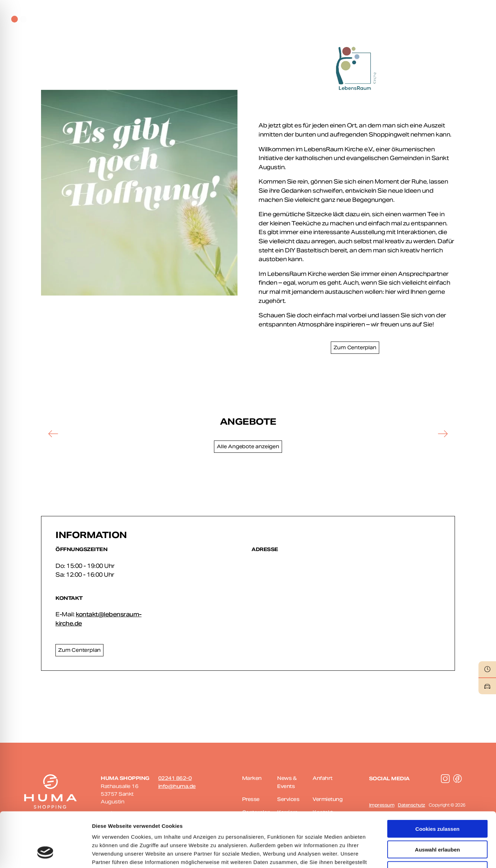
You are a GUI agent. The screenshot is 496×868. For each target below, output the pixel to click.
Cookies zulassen (437, 782)
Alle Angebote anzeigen (248, 446)
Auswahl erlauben (437, 803)
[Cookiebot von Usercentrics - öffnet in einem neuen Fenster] (45, 854)
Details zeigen (373, 854)
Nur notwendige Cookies (437, 823)
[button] (53, 433)
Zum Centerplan (355, 347)
